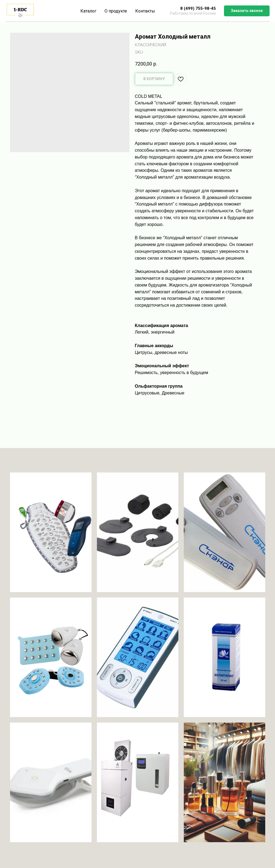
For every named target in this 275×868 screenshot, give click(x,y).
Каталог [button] (88, 11)
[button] (247, 11)
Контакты (145, 11)
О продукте (116, 11)
